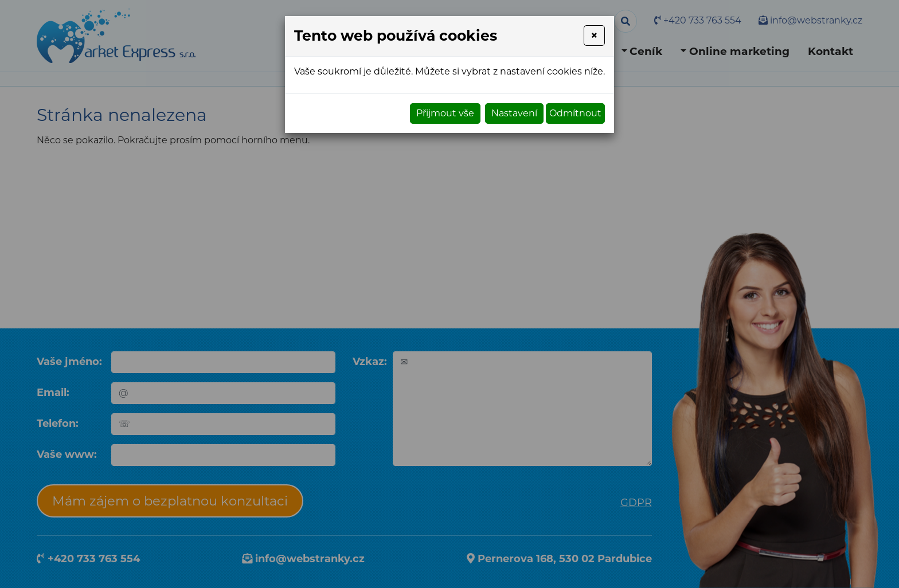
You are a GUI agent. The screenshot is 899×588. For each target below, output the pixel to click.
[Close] (594, 36)
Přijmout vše (445, 113)
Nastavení (514, 113)
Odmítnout (575, 113)
